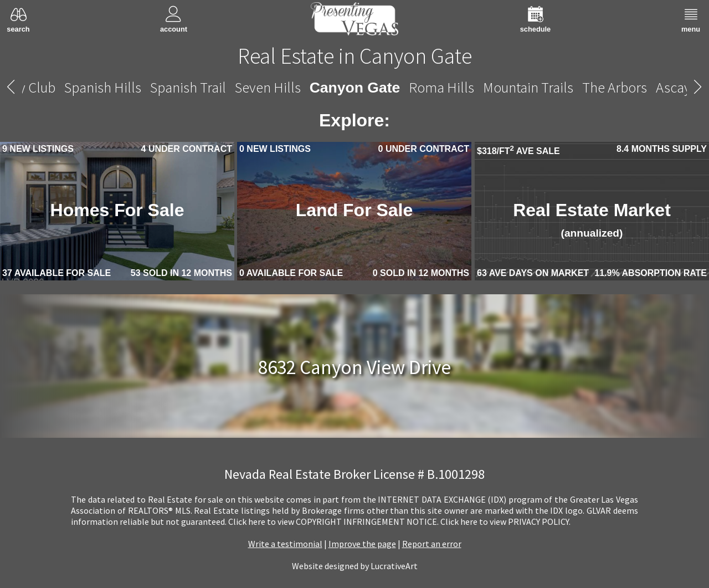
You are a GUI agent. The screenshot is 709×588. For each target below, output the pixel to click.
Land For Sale (354, 210)
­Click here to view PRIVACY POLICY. (505, 521)
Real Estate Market (592, 219)
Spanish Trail (188, 87)
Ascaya (677, 87)
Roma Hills (441, 87)
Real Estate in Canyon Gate (355, 56)
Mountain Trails (528, 87)
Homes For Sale (117, 210)
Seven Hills (268, 87)
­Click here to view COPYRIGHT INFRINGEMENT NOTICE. (333, 521)
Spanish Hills (103, 87)
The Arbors (615, 87)
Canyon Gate (355, 88)
